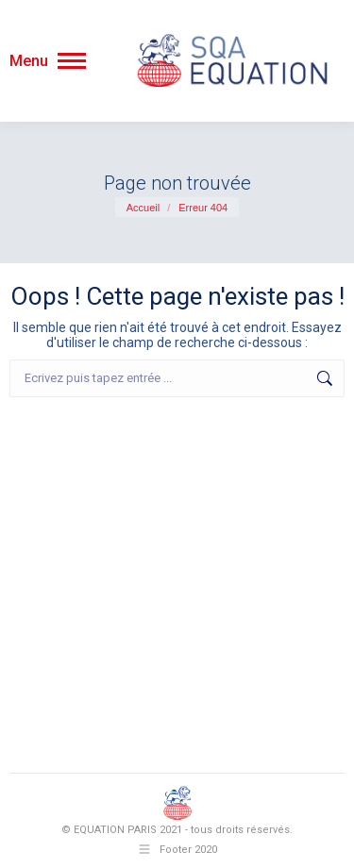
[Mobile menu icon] (48, 61)
